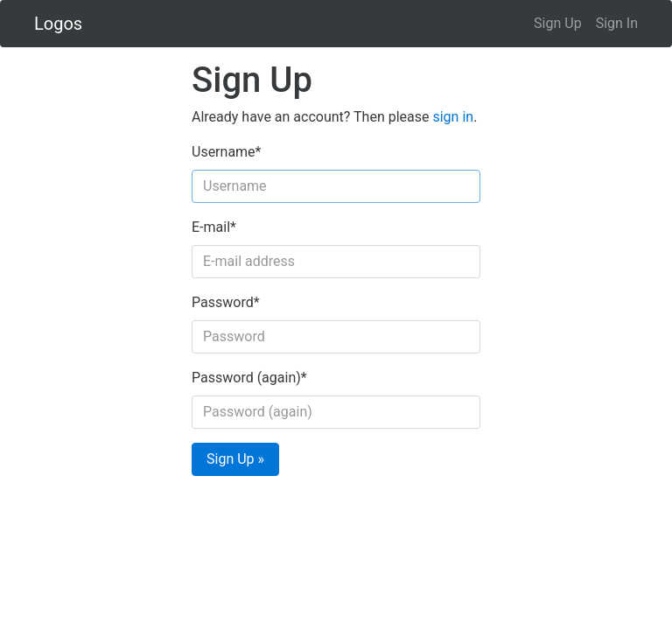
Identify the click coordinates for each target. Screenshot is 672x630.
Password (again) (249, 378)
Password (226, 302)
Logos (58, 24)
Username (226, 152)
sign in (453, 117)
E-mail (214, 227)
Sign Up (558, 23)
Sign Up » (235, 459)
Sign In (617, 23)
